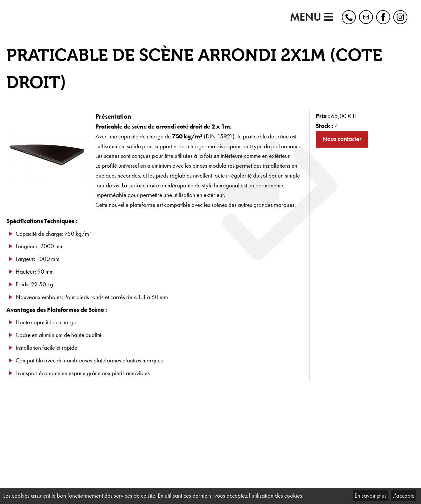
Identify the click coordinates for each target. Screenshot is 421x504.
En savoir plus (371, 496)
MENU (312, 17)
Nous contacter (342, 139)
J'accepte (404, 496)
